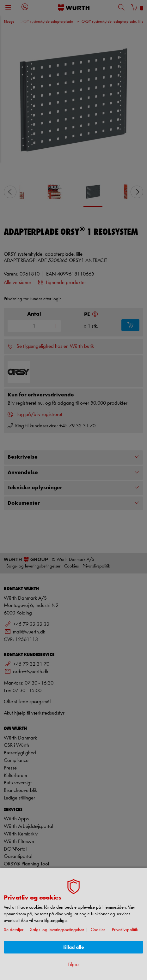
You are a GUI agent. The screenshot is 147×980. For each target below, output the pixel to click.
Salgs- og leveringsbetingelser (57, 930)
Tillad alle (73, 947)
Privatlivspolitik (125, 930)
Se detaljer (14, 930)
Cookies (98, 930)
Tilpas (73, 965)
